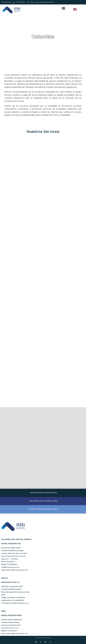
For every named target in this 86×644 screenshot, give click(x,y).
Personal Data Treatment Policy (43, 493)
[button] (63, 8)
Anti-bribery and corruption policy (43, 501)
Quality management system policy (43, 509)
